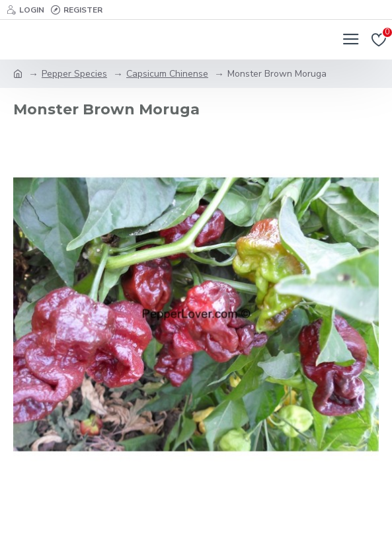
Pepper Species (74, 74)
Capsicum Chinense (167, 74)
